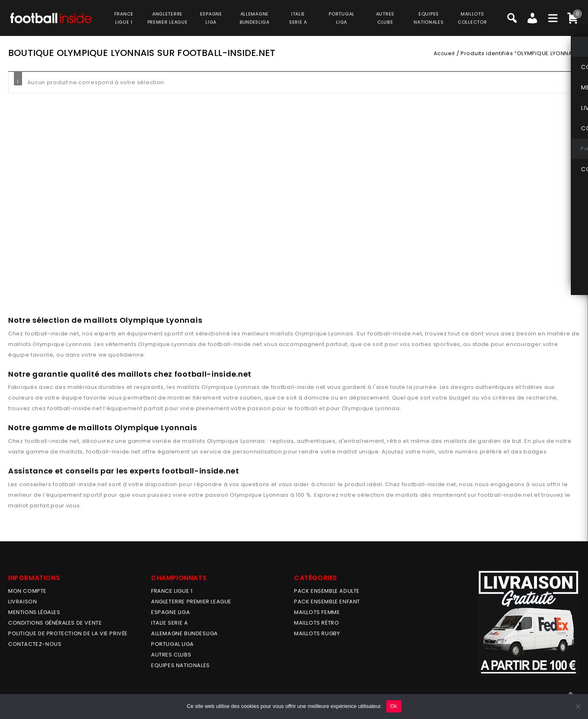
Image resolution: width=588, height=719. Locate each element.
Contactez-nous (35, 644)
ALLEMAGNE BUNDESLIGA (185, 633)
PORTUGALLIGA (342, 18)
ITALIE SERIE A (169, 623)
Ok (394, 706)
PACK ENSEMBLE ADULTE (327, 591)
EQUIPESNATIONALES (429, 18)
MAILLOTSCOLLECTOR (472, 18)
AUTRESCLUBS (385, 18)
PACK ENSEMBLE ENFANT (327, 602)
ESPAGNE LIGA (170, 612)
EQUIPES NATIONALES (180, 665)
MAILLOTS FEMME (317, 612)
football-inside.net (52, 334)
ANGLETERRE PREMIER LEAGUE (168, 18)
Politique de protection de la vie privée (68, 633)
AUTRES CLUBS (171, 655)
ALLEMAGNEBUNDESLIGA (255, 18)
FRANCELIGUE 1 (124, 18)
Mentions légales (34, 612)
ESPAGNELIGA (211, 18)
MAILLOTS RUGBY (317, 633)
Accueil (444, 53)
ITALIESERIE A (298, 18)
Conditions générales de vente (55, 623)
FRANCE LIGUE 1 (172, 591)
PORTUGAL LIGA (173, 644)
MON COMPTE (27, 591)
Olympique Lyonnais (324, 334)
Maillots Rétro (316, 623)
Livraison (22, 602)
